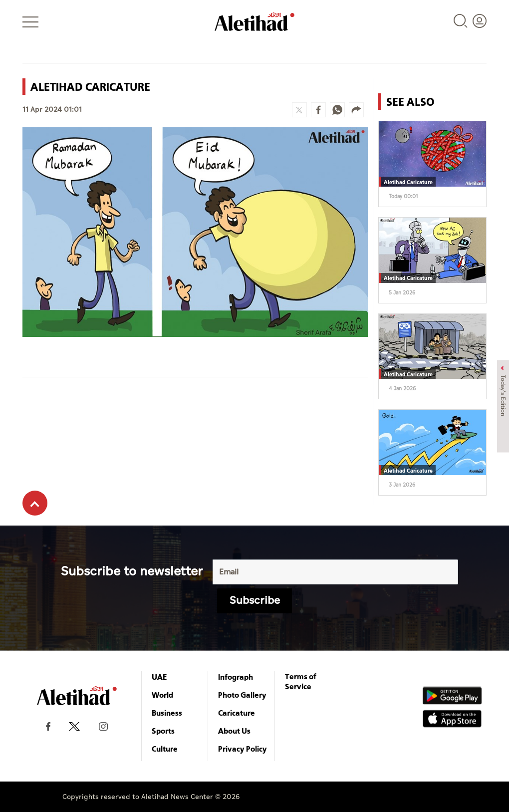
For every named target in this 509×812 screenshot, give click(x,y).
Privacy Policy (243, 749)
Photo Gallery (242, 695)
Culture (165, 749)
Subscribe (255, 601)
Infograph (236, 677)
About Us (234, 731)
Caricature (237, 713)
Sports (163, 731)
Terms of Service (301, 681)
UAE (159, 677)
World (162, 695)
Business (167, 713)
